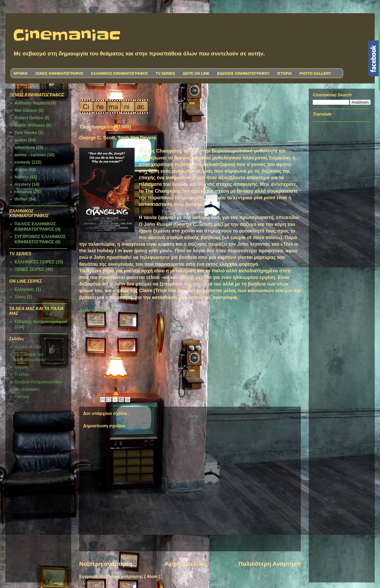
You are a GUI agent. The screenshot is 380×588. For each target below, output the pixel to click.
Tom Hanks (26, 133)
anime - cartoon (30, 155)
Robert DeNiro (29, 118)
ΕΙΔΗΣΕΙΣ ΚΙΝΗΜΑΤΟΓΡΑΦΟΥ (243, 73)
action (21, 140)
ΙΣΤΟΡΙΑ (285, 73)
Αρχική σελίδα (185, 564)
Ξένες (20, 297)
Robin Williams (30, 125)
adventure (25, 147)
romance (23, 192)
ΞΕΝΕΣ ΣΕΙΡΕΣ (29, 269)
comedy (22, 162)
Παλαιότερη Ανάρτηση (270, 564)
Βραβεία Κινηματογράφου (39, 382)
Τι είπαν (22, 374)
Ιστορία (21, 367)
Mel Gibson (26, 110)
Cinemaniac (67, 36)
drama (21, 170)
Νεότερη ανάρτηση (106, 564)
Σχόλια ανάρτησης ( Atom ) (133, 577)
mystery (23, 184)
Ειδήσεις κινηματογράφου (41, 322)
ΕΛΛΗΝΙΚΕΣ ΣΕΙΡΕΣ (35, 262)
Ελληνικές (25, 289)
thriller (21, 199)
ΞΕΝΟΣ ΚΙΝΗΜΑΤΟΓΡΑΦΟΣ (59, 73)
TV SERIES (165, 73)
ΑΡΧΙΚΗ (20, 73)
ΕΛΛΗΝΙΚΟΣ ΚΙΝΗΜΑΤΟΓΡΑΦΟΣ (120, 73)
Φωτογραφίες (27, 389)
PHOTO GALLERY (315, 73)
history (22, 177)
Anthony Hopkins (32, 103)
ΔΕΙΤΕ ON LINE (196, 73)
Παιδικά (22, 397)
